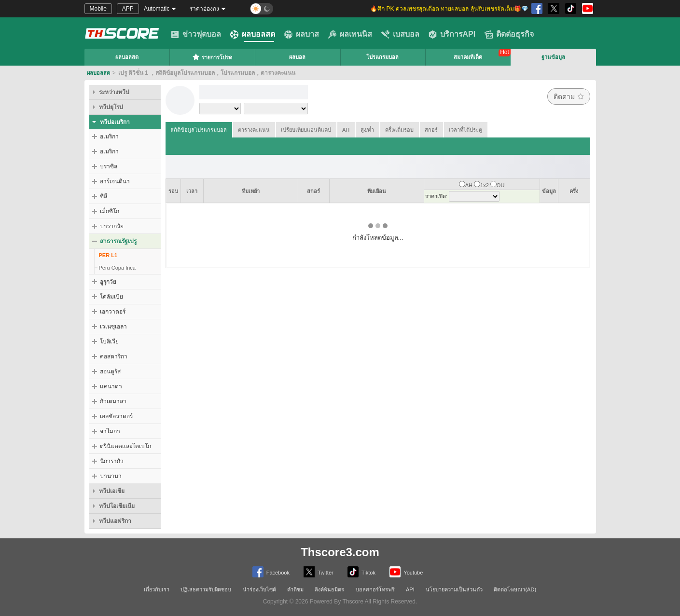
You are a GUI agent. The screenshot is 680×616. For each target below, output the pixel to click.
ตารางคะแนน (254, 130)
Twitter (318, 572)
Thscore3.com (340, 552)
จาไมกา (110, 431)
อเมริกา (109, 137)
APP (128, 9)
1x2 (485, 185)
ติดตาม (569, 96)
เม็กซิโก (110, 211)
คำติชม (295, 589)
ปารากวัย (112, 226)
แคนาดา (111, 386)
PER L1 (108, 255)
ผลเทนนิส (350, 34)
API (410, 589)
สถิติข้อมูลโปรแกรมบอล (199, 130)
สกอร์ (431, 130)
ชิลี (104, 196)
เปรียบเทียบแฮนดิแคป (306, 130)
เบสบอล (400, 34)
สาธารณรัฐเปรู (118, 241)
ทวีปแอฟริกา (115, 521)
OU (501, 185)
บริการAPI (452, 34)
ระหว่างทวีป (114, 92)
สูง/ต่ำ (367, 130)
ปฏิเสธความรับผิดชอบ (206, 589)
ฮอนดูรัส (110, 371)
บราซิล (109, 166)
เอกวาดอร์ (113, 312)
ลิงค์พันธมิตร (329, 589)
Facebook (271, 572)
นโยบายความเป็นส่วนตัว (454, 589)
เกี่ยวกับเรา (157, 589)
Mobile (98, 9)
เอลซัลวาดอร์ (116, 416)
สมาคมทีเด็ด (468, 57)
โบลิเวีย (109, 342)
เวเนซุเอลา (113, 327)
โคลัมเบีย (111, 297)
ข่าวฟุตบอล (196, 34)
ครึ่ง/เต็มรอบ (399, 130)
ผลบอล (297, 57)
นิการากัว (112, 461)
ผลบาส (302, 34)
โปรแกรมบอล (382, 57)
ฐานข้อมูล (553, 57)
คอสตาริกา (114, 356)
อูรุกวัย (108, 282)
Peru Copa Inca (117, 268)
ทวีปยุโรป (111, 107)
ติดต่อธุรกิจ (509, 34)
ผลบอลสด (253, 34)
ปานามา (111, 476)
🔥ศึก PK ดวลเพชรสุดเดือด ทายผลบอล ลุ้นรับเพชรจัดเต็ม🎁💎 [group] (449, 9)
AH (346, 130)
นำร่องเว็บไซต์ (259, 589)
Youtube (406, 572)
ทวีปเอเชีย (112, 491)
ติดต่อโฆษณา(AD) (515, 589)
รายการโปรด (212, 57)
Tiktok (361, 572)
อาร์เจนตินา (115, 181)
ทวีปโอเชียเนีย (117, 506)
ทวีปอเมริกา (115, 122)
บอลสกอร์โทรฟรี (375, 589)
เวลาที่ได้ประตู (465, 130)
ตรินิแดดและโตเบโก (125, 446)
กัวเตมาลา (113, 401)
